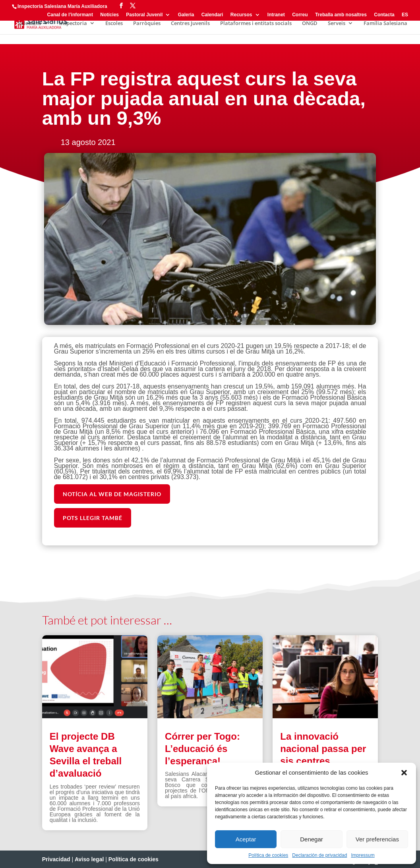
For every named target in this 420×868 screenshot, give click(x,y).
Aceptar (246, 839)
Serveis (337, 23)
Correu (300, 15)
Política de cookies (268, 855)
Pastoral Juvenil (144, 15)
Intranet (276, 15)
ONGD (310, 23)
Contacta (384, 15)
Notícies (109, 15)
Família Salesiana (385, 23)
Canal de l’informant (70, 15)
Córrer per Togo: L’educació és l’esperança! (202, 749)
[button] (404, 773)
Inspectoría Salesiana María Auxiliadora (62, 6)
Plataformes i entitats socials (256, 23)
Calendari (212, 15)
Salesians (29, 23)
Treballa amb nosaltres (341, 15)
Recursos (241, 15)
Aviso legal (89, 859)
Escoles (114, 23)
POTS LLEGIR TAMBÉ (93, 518)
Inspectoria (73, 23)
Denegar (312, 839)
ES (405, 15)
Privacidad (56, 859)
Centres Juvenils (190, 23)
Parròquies (147, 23)
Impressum (363, 855)
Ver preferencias (377, 839)
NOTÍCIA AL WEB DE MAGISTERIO (112, 494)
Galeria (186, 15)
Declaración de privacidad (319, 855)
